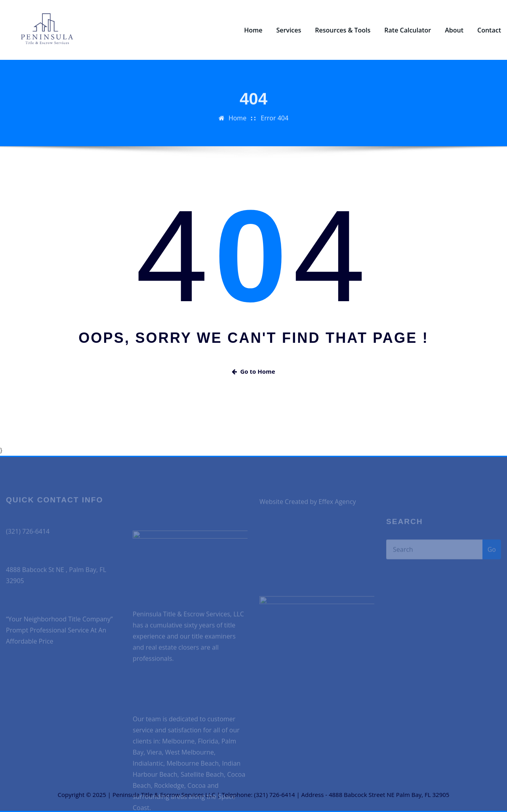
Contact (489, 30)
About (454, 30)
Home (253, 30)
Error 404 (274, 128)
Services (289, 30)
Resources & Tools (343, 30)
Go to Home (253, 371)
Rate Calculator (408, 30)
